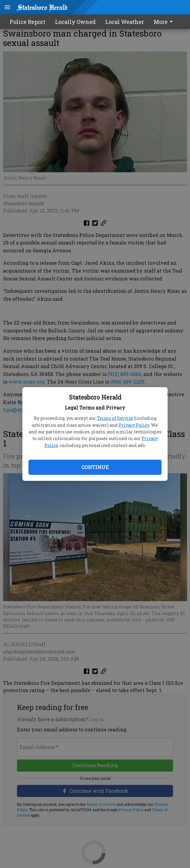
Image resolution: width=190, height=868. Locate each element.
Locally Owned (75, 22)
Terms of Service (115, 418)
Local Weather (125, 22)
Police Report (28, 22)
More (164, 22)
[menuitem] (165, 22)
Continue (95, 467)
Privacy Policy (134, 425)
